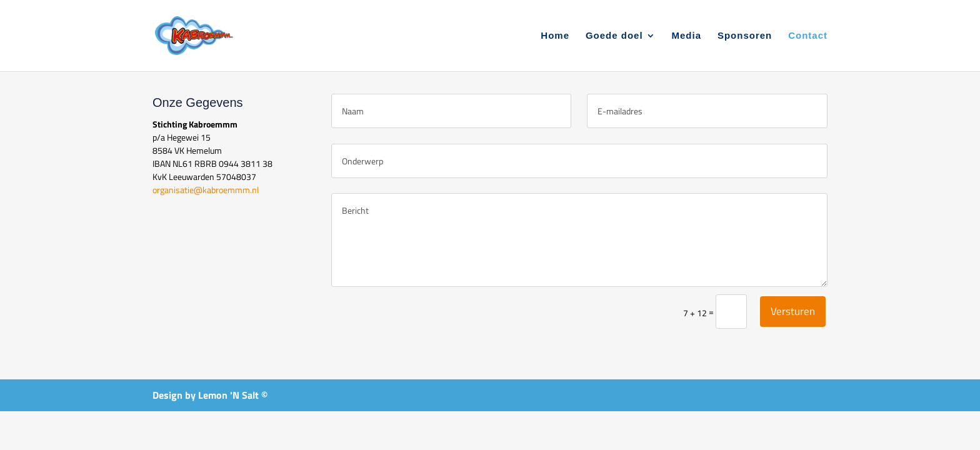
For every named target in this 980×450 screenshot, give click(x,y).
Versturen (793, 311)
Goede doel (614, 36)
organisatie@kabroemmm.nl (206, 190)
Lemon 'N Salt (228, 395)
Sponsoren (745, 36)
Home (555, 36)
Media (687, 36)
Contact (808, 36)
